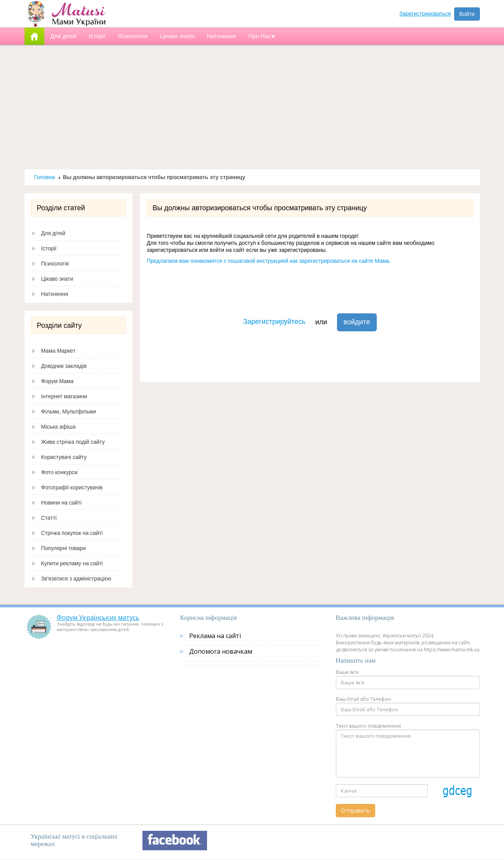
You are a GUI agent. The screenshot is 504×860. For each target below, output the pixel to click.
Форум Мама (57, 381)
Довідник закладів (64, 366)
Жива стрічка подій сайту (73, 442)
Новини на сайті (61, 503)
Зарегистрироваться (425, 14)
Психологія (55, 264)
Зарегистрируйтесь (274, 322)
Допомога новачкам (221, 651)
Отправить (356, 810)
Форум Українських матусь (98, 617)
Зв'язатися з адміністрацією (76, 579)
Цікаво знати (57, 279)
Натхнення (55, 294)
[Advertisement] (252, 107)
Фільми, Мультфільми (69, 412)
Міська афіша (59, 427)
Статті (49, 518)
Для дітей (53, 233)
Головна (45, 177)
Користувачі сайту (64, 457)
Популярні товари (64, 548)
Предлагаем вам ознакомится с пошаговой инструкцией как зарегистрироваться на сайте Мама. (269, 261)
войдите (357, 322)
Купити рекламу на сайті (72, 563)
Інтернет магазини (64, 396)
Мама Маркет (58, 351)
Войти (467, 14)
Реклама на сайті (215, 636)
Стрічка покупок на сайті (72, 533)
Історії (49, 248)
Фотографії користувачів (72, 487)
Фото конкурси (60, 472)
